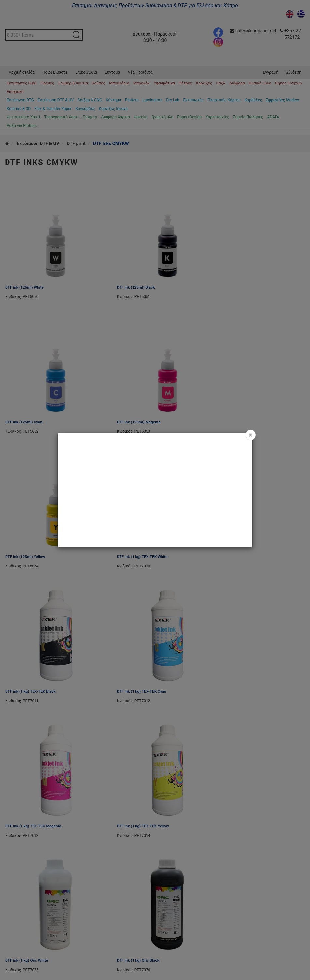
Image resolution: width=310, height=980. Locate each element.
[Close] (251, 435)
